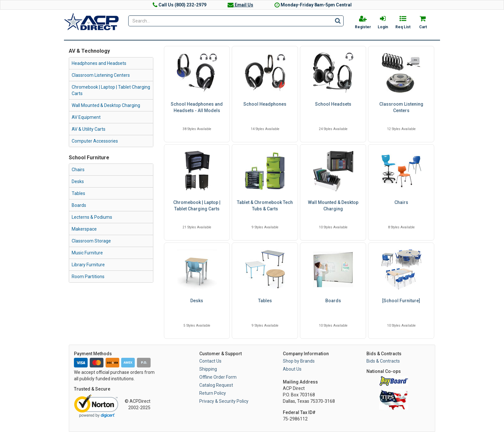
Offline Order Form (218, 377)
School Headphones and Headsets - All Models (197, 107)
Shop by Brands (299, 361)
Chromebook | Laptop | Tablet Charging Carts (111, 90)
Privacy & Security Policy (224, 401)
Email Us (240, 5)
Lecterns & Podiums (92, 217)
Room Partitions (88, 277)
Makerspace (84, 229)
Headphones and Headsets (99, 63)
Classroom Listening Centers (101, 75)
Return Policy (213, 393)
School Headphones (265, 104)
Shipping (208, 369)
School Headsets (333, 104)
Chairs (78, 170)
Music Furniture (87, 253)
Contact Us (210, 361)
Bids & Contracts (383, 361)
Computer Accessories (95, 141)
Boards (79, 205)
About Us (292, 369)
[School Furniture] (401, 301)
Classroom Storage (91, 241)
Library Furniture (88, 265)
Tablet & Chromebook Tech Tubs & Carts (265, 206)
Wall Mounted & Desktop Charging (106, 105)
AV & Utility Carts (89, 129)
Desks (78, 181)
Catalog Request (216, 385)
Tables (78, 193)
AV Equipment (86, 117)
